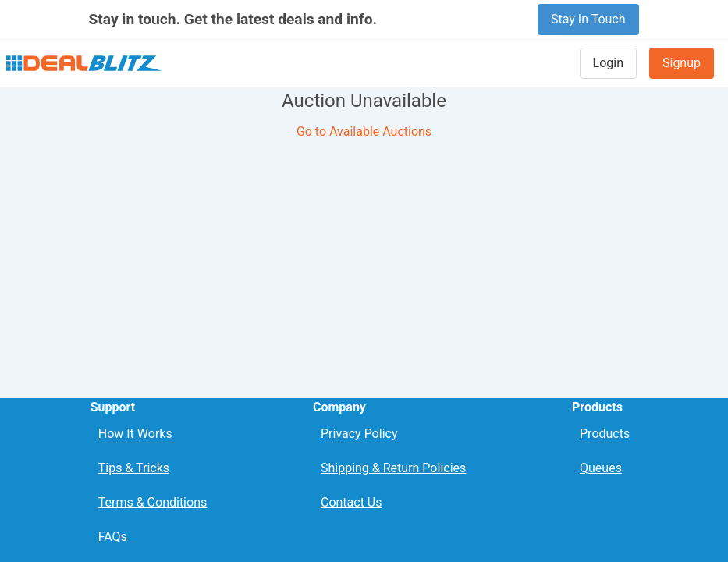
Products (605, 434)
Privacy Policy (359, 434)
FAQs (113, 537)
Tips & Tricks (134, 468)
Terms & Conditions (153, 502)
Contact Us (352, 502)
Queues (601, 468)
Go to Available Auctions (364, 132)
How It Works (135, 434)
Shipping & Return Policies (393, 468)
